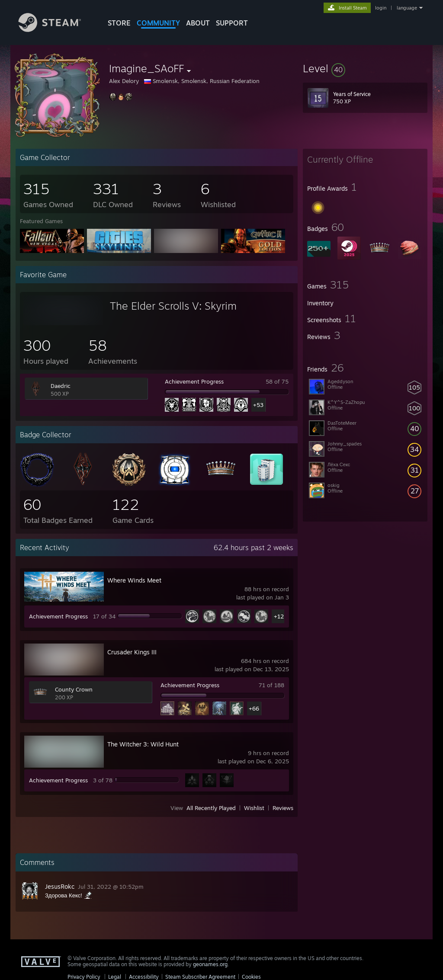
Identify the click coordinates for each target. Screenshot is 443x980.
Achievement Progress (194, 381)
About (198, 23)
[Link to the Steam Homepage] (56, 30)
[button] (365, 68)
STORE (119, 23)
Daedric (61, 386)
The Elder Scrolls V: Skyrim (173, 306)
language (407, 8)
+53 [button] (258, 405)
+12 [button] (279, 616)
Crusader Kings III (132, 652)
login (381, 8)
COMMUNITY (158, 23)
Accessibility (144, 977)
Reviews (283, 808)
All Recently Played (211, 808)
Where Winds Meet (134, 580)
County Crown (74, 689)
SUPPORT (232, 23)
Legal (115, 977)
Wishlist (254, 808)
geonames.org (210, 964)
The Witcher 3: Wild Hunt (143, 744)
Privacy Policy (84, 977)
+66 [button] (254, 708)
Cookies (251, 977)
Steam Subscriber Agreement (200, 977)
